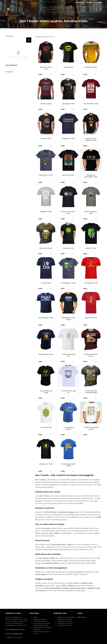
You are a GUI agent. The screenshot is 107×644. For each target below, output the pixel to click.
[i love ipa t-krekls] (46, 272)
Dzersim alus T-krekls (46, 252)
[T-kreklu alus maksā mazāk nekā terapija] (91, 383)
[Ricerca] (29, 40)
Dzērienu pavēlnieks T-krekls (91, 216)
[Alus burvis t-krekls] (46, 89)
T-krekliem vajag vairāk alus (68, 362)
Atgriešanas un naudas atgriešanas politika (42, 624)
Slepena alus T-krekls (91, 324)
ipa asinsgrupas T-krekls (68, 288)
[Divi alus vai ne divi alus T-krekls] (68, 200)
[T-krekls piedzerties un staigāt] (46, 383)
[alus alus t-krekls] (68, 52)
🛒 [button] (51, 75)
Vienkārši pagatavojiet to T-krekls (68, 473)
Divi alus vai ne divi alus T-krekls (68, 216)
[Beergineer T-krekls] (46, 200)
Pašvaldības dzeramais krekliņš (68, 325)
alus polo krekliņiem (77, 580)
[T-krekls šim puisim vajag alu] (68, 383)
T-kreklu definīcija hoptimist (68, 436)
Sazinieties (80, 3)
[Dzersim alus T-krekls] (46, 237)
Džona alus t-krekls (68, 252)
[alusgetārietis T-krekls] (68, 126)
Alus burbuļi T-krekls (91, 67)
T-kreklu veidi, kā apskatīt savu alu (91, 436)
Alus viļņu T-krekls (46, 141)
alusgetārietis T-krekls (68, 141)
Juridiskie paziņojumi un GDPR (42, 633)
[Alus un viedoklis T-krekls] (91, 89)
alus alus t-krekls (68, 67)
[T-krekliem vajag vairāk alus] (68, 346)
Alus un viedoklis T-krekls (91, 105)
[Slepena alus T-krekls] (91, 309)
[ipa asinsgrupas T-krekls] (68, 272)
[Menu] (91, 9)
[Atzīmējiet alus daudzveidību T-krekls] (91, 163)
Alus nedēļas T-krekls (68, 104)
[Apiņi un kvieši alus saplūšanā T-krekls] (91, 126)
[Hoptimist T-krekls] (91, 237)
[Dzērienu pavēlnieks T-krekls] (91, 200)
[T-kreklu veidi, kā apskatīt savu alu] (91, 420)
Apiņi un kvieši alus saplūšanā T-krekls (91, 142)
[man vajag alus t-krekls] (91, 272)
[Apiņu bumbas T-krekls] (46, 163)
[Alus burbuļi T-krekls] (91, 52)
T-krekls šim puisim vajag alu (68, 399)
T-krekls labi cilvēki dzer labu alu (91, 362)
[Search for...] (43, 9)
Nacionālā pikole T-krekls (46, 325)
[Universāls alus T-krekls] (46, 457)
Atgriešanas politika (65, 625)
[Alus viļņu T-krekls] (46, 126)
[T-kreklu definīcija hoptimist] (68, 420)
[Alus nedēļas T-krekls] (68, 89)
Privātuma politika (40, 621)
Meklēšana (9, 36)
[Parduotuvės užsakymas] (89, 37)
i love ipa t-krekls (46, 287)
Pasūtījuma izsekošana (14, 638)
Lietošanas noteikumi (65, 623)
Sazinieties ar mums (65, 621)
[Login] (96, 9)
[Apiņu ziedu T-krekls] (68, 163)
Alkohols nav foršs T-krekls (46, 68)
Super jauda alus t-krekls (46, 362)
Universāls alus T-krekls (46, 473)
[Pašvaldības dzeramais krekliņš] (68, 309)
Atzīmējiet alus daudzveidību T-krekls (91, 179)
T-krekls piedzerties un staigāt (46, 399)
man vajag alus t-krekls (91, 287)
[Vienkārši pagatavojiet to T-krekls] (68, 457)
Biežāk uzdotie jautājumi (67, 617)
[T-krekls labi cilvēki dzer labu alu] (91, 346)
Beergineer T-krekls (46, 215)
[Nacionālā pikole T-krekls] (46, 309)
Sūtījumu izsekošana (94, 3)
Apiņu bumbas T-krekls (46, 178)
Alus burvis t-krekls (46, 104)
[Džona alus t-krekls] (68, 237)
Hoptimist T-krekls (91, 252)
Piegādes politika (40, 619)
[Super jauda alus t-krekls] (46, 346)
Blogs (35, 617)
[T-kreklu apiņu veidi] (46, 420)
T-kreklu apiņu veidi (46, 435)
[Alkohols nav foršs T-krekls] (46, 52)
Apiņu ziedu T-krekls (68, 178)
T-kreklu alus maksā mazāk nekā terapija (91, 399)
